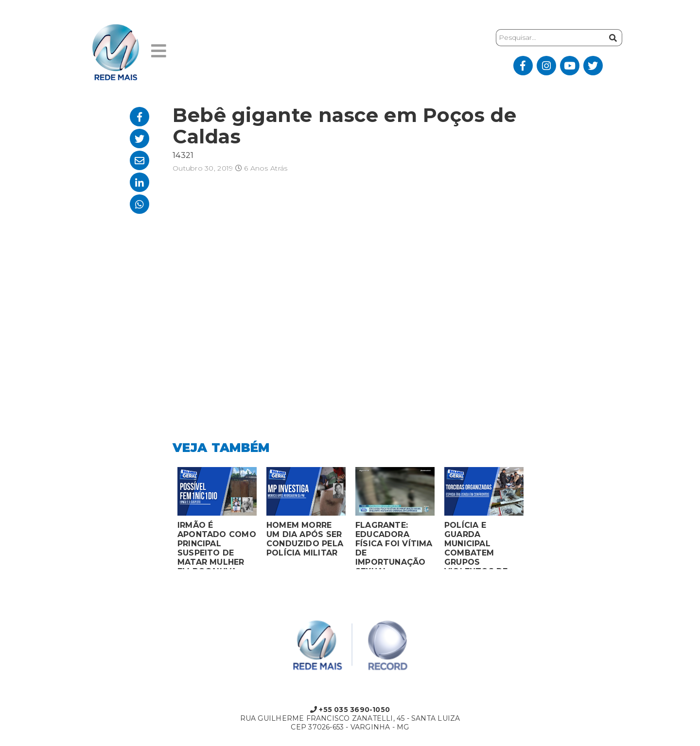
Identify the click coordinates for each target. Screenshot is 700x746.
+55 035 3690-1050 (350, 710)
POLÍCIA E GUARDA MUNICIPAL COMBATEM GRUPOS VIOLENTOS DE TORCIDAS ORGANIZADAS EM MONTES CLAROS (483, 545)
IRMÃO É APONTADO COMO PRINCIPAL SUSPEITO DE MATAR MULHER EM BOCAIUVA (217, 545)
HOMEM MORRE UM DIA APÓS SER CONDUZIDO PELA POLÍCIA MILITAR (305, 539)
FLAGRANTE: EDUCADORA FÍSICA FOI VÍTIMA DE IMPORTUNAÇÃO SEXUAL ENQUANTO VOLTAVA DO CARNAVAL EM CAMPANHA (394, 545)
